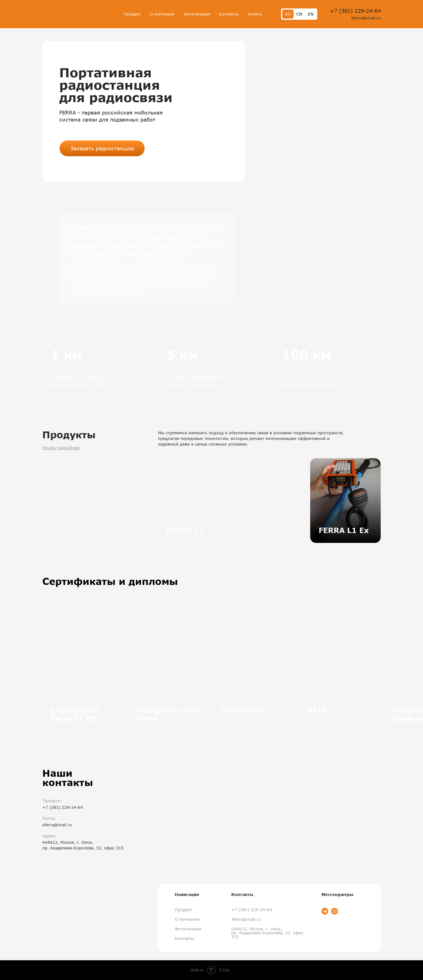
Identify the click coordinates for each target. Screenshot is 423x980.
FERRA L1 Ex (344, 530)
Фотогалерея (197, 14)
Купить (255, 14)
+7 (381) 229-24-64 (355, 11)
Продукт (132, 14)
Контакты (229, 14)
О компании (162, 14)
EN (311, 14)
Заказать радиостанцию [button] (102, 148)
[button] (316, 111)
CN (299, 14)
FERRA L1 (185, 530)
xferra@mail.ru (366, 18)
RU (288, 14)
